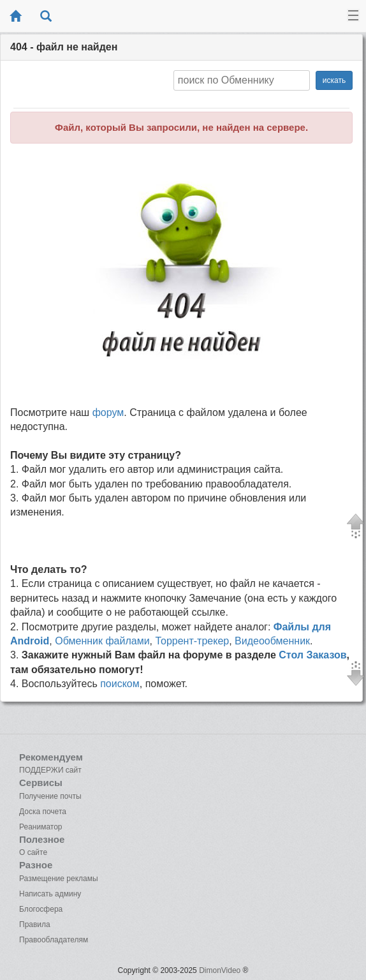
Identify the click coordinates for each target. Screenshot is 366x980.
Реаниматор (41, 827)
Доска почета (43, 812)
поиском (120, 684)
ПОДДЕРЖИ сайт (50, 770)
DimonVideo (220, 970)
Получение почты (50, 796)
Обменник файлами (102, 641)
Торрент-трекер (193, 641)
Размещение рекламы (59, 879)
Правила (35, 924)
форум (108, 412)
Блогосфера (41, 909)
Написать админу (50, 894)
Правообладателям (54, 940)
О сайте (33, 852)
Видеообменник (272, 641)
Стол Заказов (312, 655)
